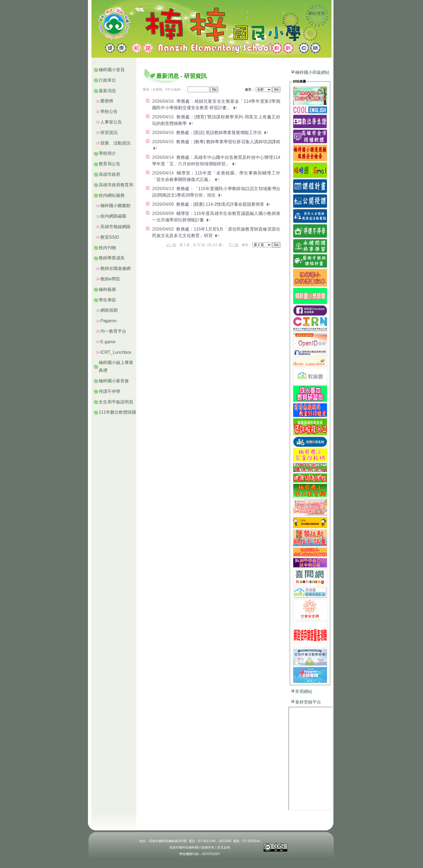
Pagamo (108, 321)
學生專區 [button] (107, 300)
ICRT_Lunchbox (116, 352)
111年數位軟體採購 (117, 412)
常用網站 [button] (304, 692)
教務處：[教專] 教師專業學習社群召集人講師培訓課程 (228, 142)
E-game (108, 342)
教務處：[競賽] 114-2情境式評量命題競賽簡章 (221, 204)
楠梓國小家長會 (114, 381)
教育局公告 (110, 164)
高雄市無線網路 (115, 227)
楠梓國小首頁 (112, 70)
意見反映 (224, 848)
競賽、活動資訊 (115, 143)
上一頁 (171, 245)
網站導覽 (317, 13)
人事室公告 (111, 122)
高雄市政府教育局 (116, 185)
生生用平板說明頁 (116, 402)
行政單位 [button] (107, 80)
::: (303, 14)
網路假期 (109, 310)
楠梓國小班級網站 (312, 72)
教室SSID (110, 237)
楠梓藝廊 (107, 289)
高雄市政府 (110, 174)
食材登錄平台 (308, 702)
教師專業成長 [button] (112, 258)
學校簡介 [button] (107, 153)
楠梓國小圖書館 (115, 206)
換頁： (247, 245)
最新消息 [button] (107, 91)
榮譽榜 (107, 101)
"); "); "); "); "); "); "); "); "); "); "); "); (262, 245)
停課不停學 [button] (110, 391)
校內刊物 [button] (107, 248)
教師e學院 (110, 279)
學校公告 (109, 111)
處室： (250, 90)
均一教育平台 (113, 331)
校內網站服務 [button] (112, 195)
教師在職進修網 (115, 268)
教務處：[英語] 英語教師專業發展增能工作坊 (220, 133)
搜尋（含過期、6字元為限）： (165, 90)
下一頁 (233, 245)
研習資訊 (109, 133)
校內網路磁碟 (113, 216)
